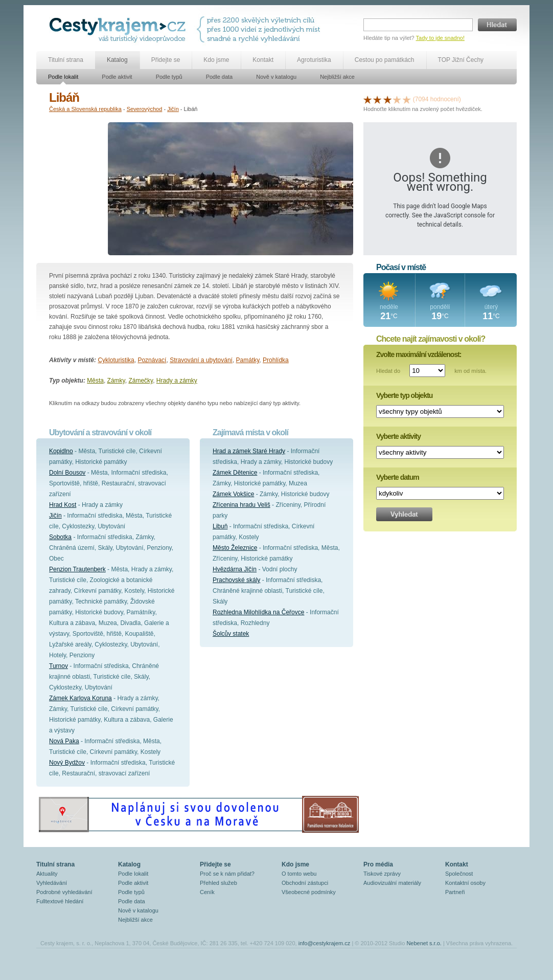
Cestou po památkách (385, 60)
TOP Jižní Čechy (461, 60)
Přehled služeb (218, 883)
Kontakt (263, 60)
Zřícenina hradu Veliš (241, 505)
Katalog (117, 60)
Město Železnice (235, 548)
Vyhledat (404, 514)
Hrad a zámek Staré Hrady (249, 451)
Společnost (459, 874)
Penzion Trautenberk (77, 569)
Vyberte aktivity (398, 436)
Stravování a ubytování (201, 360)
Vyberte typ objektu (404, 395)
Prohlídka (276, 360)
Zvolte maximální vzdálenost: (419, 354)
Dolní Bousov (67, 473)
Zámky (116, 381)
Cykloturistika (116, 360)
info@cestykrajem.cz (325, 943)
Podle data (220, 77)
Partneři (455, 892)
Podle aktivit (117, 77)
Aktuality (47, 874)
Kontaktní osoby (465, 883)
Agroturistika (314, 60)
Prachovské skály (236, 580)
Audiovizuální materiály (392, 883)
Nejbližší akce (337, 77)
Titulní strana (66, 60)
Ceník (207, 892)
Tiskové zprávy (382, 874)
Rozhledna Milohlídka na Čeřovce (258, 612)
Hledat (497, 25)
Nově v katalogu (276, 77)
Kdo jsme (216, 60)
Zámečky (141, 381)
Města (95, 381)
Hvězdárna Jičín (235, 569)
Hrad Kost (63, 505)
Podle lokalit (63, 77)
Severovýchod (145, 109)
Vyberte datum (398, 477)
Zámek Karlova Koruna (80, 698)
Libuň (220, 526)
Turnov (59, 666)
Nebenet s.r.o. (424, 943)
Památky (248, 360)
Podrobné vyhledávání (64, 892)
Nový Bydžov (67, 763)
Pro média (378, 864)
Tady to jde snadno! (440, 38)
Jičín (173, 109)
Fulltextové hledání (60, 901)
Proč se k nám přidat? (227, 874)
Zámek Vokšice (233, 494)
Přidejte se (166, 60)
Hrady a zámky (177, 381)
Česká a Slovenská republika (85, 109)
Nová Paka (64, 741)
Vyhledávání (52, 883)
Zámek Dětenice (235, 473)
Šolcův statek (231, 634)
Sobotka (60, 537)
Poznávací (152, 360)
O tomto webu (299, 874)
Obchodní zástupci (305, 883)
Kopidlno (61, 451)
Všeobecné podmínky (309, 892)
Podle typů (169, 77)
